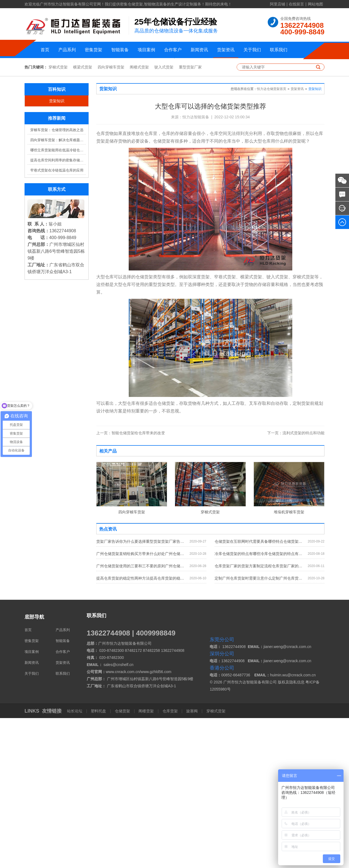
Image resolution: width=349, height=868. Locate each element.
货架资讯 (226, 50)
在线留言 (296, 4)
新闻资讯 (199, 50)
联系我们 (279, 50)
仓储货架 (122, 861)
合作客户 (173, 50)
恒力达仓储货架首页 (272, 239)
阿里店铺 (278, 4)
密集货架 (94, 50)
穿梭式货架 (58, 217)
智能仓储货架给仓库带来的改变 (131, 583)
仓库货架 (170, 861)
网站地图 (315, 4)
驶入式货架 (164, 217)
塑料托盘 (99, 861)
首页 (45, 50)
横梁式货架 (83, 217)
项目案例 (146, 50)
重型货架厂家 (190, 217)
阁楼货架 (146, 861)
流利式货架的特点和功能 (296, 583)
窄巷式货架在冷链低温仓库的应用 (57, 320)
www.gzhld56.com (156, 822)
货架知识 (57, 251)
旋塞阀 (192, 861)
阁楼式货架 (139, 217)
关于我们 (252, 50)
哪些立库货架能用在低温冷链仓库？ (58, 300)
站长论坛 (75, 861)
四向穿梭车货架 (111, 217)
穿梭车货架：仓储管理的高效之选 (57, 280)
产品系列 (67, 50)
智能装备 (120, 50)
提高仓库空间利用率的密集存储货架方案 (58, 310)
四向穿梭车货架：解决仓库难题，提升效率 (58, 290)
